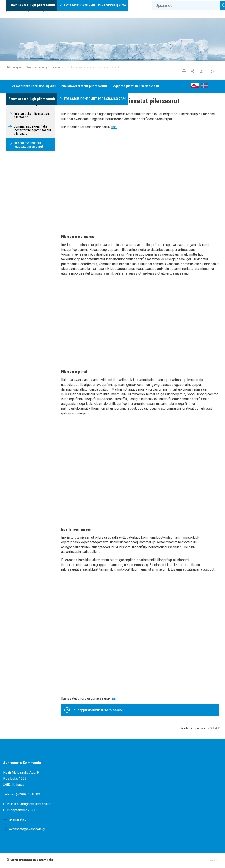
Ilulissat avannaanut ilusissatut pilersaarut (28, 145)
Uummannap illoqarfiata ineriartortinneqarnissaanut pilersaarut (32, 130)
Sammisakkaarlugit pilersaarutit (45, 67)
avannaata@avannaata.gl (27, 829)
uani (114, 127)
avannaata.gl (18, 819)
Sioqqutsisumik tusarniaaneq (94, 711)
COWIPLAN (213, 861)
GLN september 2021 (19, 810)
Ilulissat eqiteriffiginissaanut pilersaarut (32, 116)
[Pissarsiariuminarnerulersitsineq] (214, 71)
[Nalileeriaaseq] (203, 71)
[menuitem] (32, 5)
